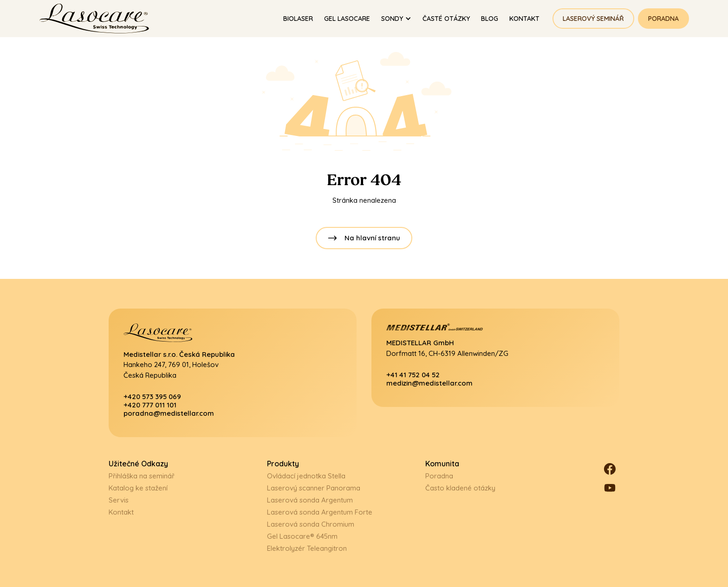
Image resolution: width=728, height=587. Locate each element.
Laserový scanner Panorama (314, 488)
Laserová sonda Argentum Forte (320, 512)
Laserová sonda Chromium (311, 524)
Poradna (663, 19)
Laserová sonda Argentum (310, 500)
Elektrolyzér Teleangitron (307, 548)
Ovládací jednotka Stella (306, 476)
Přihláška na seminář (142, 476)
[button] (396, 19)
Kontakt (121, 512)
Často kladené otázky (460, 488)
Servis (119, 500)
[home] (98, 19)
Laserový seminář (593, 19)
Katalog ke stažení (138, 488)
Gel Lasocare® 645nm (302, 536)
